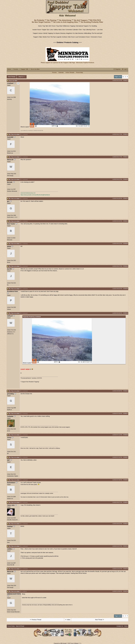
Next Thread (100, 620)
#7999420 (125, 179)
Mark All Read (20, 626)
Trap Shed (59, 26)
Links (51, 30)
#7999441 (125, 221)
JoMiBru (10, 549)
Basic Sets (62, 30)
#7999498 (125, 289)
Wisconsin (10, 240)
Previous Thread (35, 620)
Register (117, 69)
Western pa (10, 153)
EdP (8, 460)
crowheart (10, 83)
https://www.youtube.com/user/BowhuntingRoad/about (35, 195)
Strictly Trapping (48, 33)
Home (40, 26)
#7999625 (125, 502)
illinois (9, 262)
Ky (8, 285)
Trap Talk (45, 26)
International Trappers (82, 26)
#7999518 (125, 313)
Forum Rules (11, 626)
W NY (9, 431)
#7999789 (125, 591)
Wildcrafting (88, 33)
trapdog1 (10, 526)
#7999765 (125, 546)
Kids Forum (71, 37)
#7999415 (125, 134)
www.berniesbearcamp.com (28, 193)
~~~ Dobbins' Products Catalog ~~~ (67, 42)
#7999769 (125, 569)
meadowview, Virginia (13, 476)
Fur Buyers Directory (59, 33)
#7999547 (125, 414)
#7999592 (125, 480)
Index (68, 620)
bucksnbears (11, 483)
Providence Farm (12, 291)
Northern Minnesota (12, 191)
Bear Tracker (11, 224)
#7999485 (125, 266)
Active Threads (70, 72)
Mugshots (69, 33)
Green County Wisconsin (13, 612)
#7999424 (125, 199)
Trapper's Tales (38, 37)
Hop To (22, 77)
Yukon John (11, 505)
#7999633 (125, 524)
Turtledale (10, 416)
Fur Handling (93, 26)
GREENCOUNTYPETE (14, 594)
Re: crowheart (24, 134)
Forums (16, 69)
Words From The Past (49, 37)
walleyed (10, 316)
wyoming (9, 99)
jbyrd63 (9, 269)
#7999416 (125, 157)
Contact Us (120, 626)
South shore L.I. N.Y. (12, 217)
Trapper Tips (45, 30)
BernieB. (10, 182)
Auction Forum (37, 30)
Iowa (8, 542)
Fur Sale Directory (78, 33)
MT (8, 454)
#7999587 (125, 457)
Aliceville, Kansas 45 (12, 520)
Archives (65, 37)
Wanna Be (10, 160)
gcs (8, 201)
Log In (125, 69)
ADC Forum (52, 26)
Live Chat (100, 30)
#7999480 (125, 244)
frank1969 (10, 137)
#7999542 (125, 391)
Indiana (9, 309)
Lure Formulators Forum (83, 37)
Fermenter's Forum (96, 37)
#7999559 (125, 435)
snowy (9, 438)
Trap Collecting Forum (89, 30)
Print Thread (12, 77)
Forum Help (79, 72)
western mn (10, 499)
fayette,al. (10, 410)
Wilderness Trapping (69, 26)
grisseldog (10, 394)
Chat (80, 30)
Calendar (61, 72)
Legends (59, 37)
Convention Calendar (72, 30)
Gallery (56, 30)
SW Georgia (10, 176)
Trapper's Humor (38, 33)
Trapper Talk (24, 69)
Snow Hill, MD (11, 565)
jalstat (9, 246)
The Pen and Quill (97, 33)
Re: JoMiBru (23, 591)
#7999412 (125, 81)
